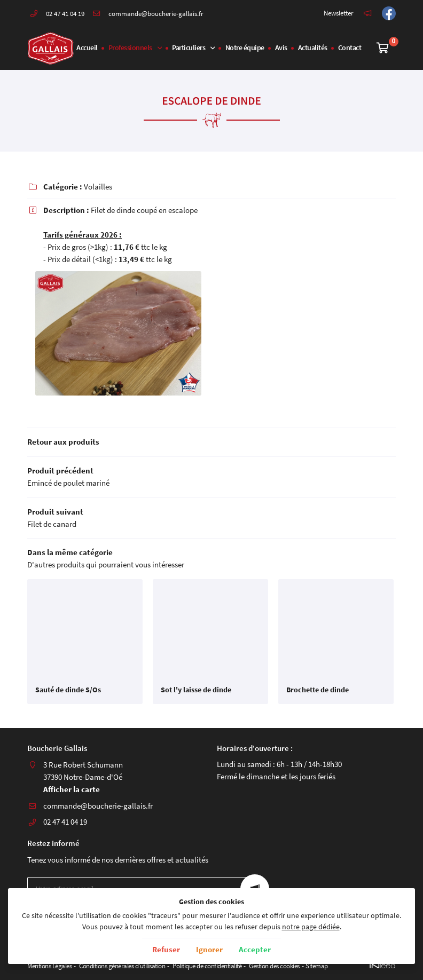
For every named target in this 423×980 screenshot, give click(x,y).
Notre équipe (245, 48)
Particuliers (189, 48)
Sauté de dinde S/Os (68, 690)
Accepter (255, 949)
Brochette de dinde (318, 690)
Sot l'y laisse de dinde (196, 690)
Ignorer (209, 949)
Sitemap (317, 966)
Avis (281, 48)
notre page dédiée (311, 927)
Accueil (87, 48)
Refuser (166, 949)
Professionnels (130, 48)
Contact (350, 48)
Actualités (313, 48)
